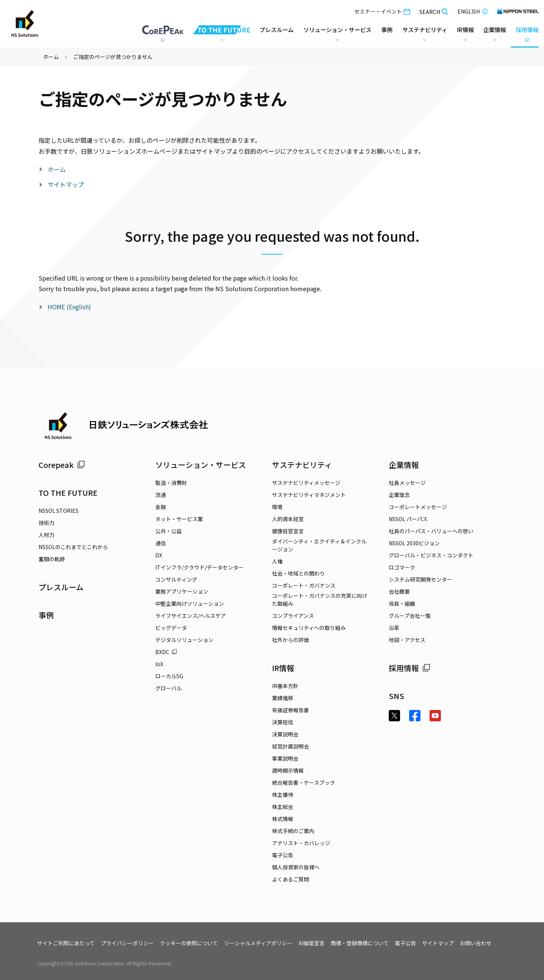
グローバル (168, 688)
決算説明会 (285, 734)
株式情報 (283, 819)
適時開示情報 (288, 770)
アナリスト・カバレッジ (301, 843)
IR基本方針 (285, 686)
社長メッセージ (407, 483)
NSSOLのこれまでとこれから (73, 547)
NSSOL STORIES (59, 511)
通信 (161, 543)
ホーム (51, 57)
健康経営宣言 (288, 531)
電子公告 (283, 855)
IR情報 (283, 668)
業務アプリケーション (182, 591)
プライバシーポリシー (127, 943)
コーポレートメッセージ (418, 507)
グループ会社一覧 (410, 616)
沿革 (394, 628)
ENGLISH (473, 11)
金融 (161, 507)
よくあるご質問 (291, 879)
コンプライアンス (293, 616)
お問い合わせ (476, 943)
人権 (277, 561)
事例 (46, 615)
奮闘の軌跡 (52, 559)
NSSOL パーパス (408, 519)
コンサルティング (176, 579)
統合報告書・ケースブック (304, 782)
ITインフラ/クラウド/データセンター (199, 567)
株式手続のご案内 (293, 831)
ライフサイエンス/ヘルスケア (191, 616)
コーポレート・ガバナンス (304, 585)
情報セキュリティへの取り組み (309, 628)
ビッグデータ (171, 628)
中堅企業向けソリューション (190, 603)
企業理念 (399, 495)
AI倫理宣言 (311, 943)
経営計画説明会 (291, 746)
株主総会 (283, 807)
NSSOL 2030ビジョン (414, 543)
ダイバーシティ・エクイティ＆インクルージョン (319, 545)
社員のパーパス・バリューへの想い (431, 531)
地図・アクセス (407, 640)
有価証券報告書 (291, 710)
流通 (161, 495)
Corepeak (62, 465)
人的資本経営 (288, 519)
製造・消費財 (171, 483)
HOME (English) (69, 307)
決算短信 (283, 722)
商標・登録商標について (360, 943)
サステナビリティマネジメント (309, 495)
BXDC (166, 652)
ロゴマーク (402, 567)
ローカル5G (169, 676)
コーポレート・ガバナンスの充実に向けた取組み (320, 600)
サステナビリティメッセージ (306, 483)
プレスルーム (263, 30)
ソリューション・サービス (201, 465)
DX (159, 555)
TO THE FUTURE (68, 493)
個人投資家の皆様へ (296, 867)
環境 (277, 507)
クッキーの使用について (189, 943)
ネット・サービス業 (179, 519)
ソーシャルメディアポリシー (258, 943)
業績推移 (283, 698)
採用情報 (410, 668)
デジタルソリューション (184, 640)
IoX (159, 664)
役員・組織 (402, 603)
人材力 (46, 535)
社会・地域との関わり (298, 573)
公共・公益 (168, 531)
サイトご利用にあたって (66, 943)
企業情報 (404, 465)
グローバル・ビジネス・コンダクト (431, 555)
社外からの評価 (291, 640)
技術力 (46, 523)
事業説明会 (285, 758)
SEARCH (434, 12)
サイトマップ (66, 184)
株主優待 (283, 795)
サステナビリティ (302, 465)
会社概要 (399, 591)
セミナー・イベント (382, 11)
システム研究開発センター (420, 579)
